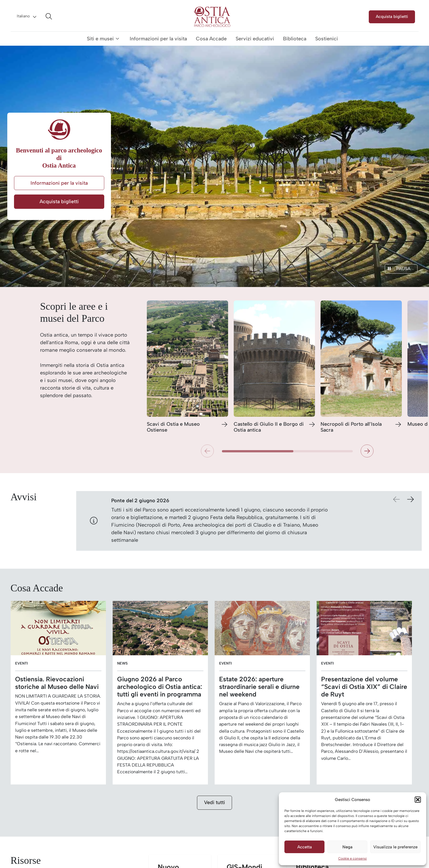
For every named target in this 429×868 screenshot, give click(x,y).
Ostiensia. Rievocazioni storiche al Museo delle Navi (57, 683)
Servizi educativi (255, 39)
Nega (347, 847)
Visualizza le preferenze (395, 847)
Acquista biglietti (392, 16)
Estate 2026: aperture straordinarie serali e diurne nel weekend (259, 687)
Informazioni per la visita (158, 39)
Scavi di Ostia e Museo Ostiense (173, 427)
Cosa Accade (211, 39)
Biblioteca (295, 39)
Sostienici (327, 39)
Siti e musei (100, 39)
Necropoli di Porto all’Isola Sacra (351, 427)
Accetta (305, 847)
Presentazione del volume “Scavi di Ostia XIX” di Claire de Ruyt (364, 687)
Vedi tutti (214, 802)
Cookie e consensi (353, 858)
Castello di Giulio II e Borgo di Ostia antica (269, 427)
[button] (418, 800)
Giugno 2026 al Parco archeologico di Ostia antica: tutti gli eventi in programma (160, 687)
